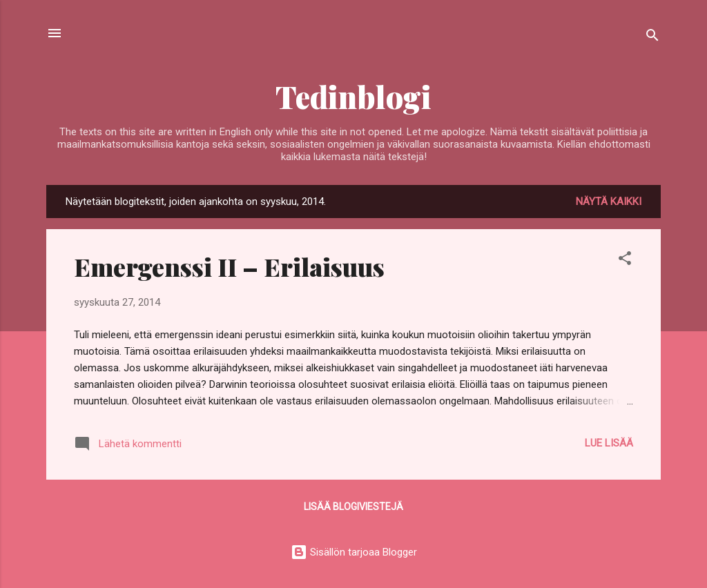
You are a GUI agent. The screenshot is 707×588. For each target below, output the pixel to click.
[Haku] (652, 38)
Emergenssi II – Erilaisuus (229, 266)
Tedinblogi (353, 96)
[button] (625, 261)
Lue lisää (609, 443)
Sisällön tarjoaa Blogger (354, 552)
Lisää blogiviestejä (353, 507)
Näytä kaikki (609, 202)
